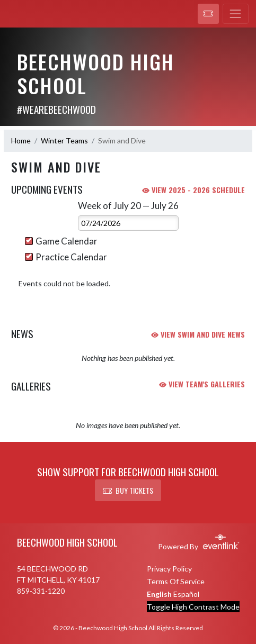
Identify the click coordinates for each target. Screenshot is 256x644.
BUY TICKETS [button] (128, 490)
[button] (208, 14)
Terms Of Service (176, 581)
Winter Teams (64, 140)
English (159, 594)
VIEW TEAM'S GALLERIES (202, 384)
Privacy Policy (169, 569)
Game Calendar (61, 241)
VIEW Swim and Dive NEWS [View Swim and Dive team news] (198, 334)
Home (21, 140)
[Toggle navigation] (236, 14)
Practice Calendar (66, 257)
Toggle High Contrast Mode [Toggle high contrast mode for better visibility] (193, 607)
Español (186, 594)
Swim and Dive (122, 140)
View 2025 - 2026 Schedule (193, 190)
